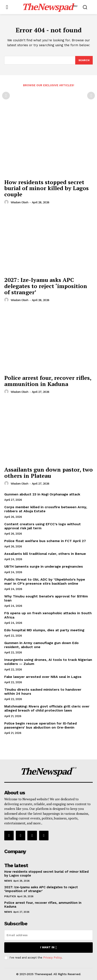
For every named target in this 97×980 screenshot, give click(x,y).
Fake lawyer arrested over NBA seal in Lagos (43, 677)
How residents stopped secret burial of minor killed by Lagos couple (46, 188)
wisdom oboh (20, 202)
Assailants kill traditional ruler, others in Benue (45, 554)
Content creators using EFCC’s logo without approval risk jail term (43, 526)
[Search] (84, 60)
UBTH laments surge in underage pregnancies (44, 566)
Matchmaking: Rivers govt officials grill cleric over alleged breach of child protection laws (47, 708)
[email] (48, 935)
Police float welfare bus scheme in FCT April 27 (45, 541)
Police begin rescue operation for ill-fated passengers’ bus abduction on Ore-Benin (40, 725)
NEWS (8, 881)
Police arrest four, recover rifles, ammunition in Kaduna (48, 381)
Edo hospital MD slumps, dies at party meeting (44, 630)
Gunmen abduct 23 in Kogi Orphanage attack (42, 494)
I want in (49, 948)
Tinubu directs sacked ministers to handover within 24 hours (43, 692)
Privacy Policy (52, 958)
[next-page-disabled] (91, 96)
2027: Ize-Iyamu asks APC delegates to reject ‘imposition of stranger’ (46, 286)
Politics (10, 896)
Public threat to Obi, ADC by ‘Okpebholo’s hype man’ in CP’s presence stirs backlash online (45, 581)
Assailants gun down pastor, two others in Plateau (48, 473)
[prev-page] (6, 96)
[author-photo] (7, 202)
